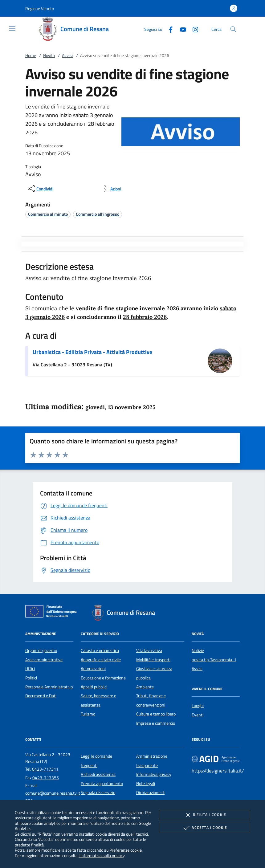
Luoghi (198, 706)
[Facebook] (168, 29)
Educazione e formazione (103, 678)
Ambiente (145, 687)
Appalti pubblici (94, 687)
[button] (40, 8)
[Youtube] (181, 29)
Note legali (146, 784)
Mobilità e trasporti (153, 660)
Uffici (30, 669)
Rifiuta (205, 815)
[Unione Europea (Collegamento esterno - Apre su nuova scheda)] (53, 613)
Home (31, 55)
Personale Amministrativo (49, 687)
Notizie (198, 650)
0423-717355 (46, 778)
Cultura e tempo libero (156, 714)
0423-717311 (45, 769)
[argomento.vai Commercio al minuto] (48, 214)
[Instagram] (193, 29)
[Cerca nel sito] (233, 29)
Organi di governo (41, 650)
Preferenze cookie (126, 850)
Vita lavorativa (149, 650)
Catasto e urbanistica (100, 650)
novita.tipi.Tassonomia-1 (214, 660)
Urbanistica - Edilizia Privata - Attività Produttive (92, 352)
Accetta (204, 828)
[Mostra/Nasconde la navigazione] (12, 28)
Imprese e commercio (156, 723)
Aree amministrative (44, 660)
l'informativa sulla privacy (102, 856)
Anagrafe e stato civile (101, 660)
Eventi (198, 715)
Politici (31, 678)
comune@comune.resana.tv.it (53, 793)
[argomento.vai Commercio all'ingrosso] (98, 214)
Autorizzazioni (93, 669)
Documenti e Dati (41, 696)
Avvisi (67, 55)
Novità (49, 55)
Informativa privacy (154, 774)
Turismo (88, 714)
